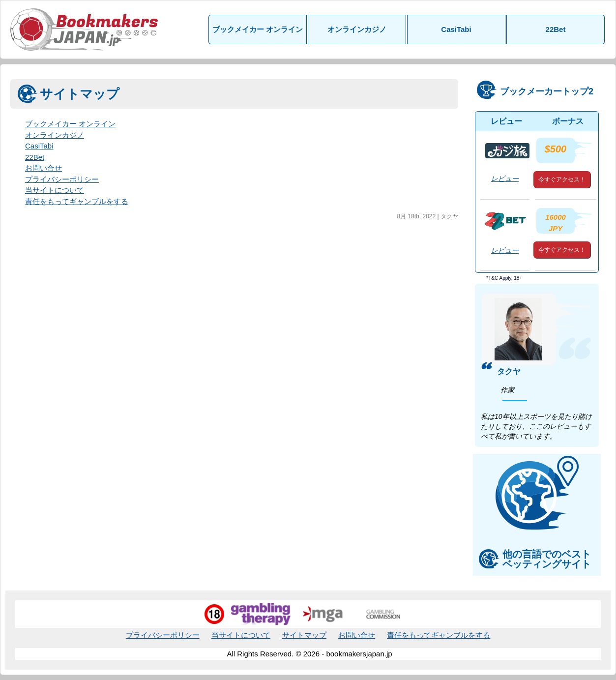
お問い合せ (44, 168)
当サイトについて (55, 190)
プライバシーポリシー (62, 179)
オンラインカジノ (357, 29)
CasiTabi (456, 29)
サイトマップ (304, 635)
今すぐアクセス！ (562, 179)
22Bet (556, 29)
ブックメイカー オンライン (258, 29)
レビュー (505, 178)
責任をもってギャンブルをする (77, 201)
